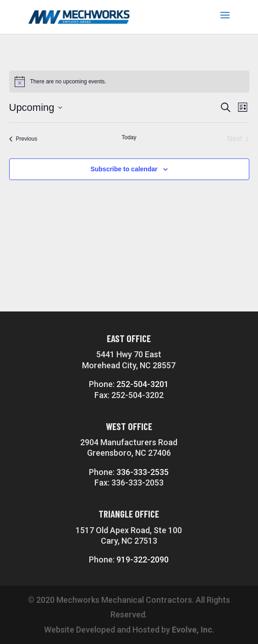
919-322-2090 (143, 559)
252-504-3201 (143, 384)
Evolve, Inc (192, 630)
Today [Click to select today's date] (129, 137)
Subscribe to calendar (124, 169)
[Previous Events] (23, 139)
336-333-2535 (143, 472)
